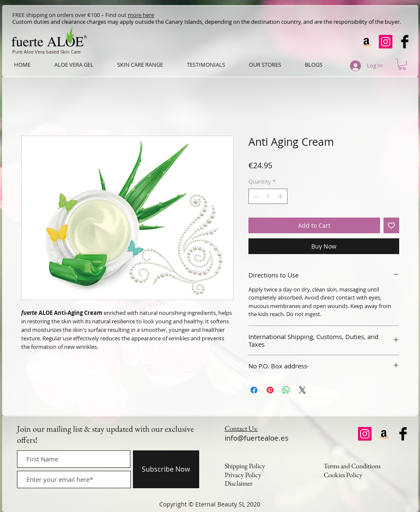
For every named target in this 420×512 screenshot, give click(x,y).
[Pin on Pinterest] (270, 390)
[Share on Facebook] (254, 390)
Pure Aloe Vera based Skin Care (47, 52)
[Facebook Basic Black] (405, 42)
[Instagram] (386, 42)
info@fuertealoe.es (257, 438)
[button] (402, 64)
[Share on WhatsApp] (286, 390)
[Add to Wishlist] (391, 225)
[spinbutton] (268, 196)
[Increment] (281, 196)
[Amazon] (366, 42)
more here (141, 15)
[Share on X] (302, 390)
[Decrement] (255, 196)
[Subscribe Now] (166, 469)
